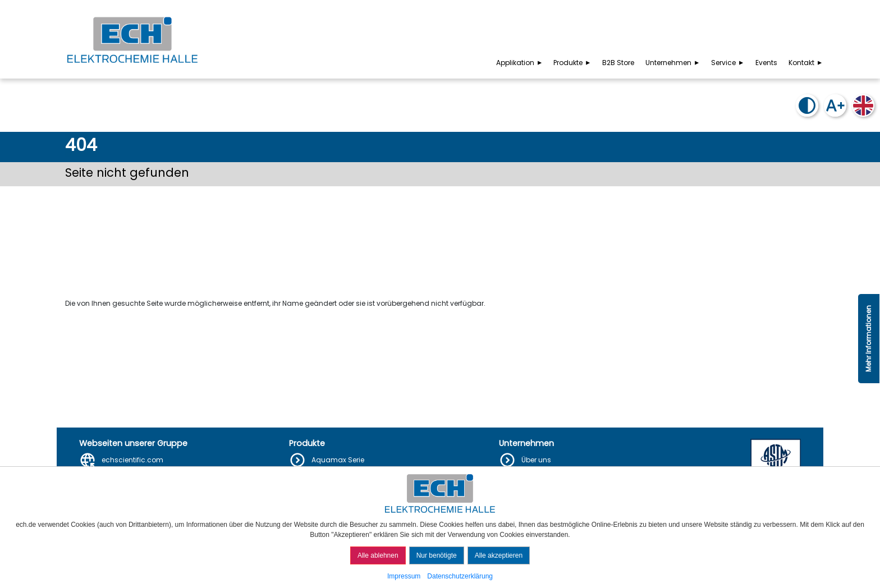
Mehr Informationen (868, 339)
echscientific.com (132, 460)
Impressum (404, 576)
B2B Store (618, 63)
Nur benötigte (437, 555)
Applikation (520, 63)
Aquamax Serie (338, 460)
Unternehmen (673, 63)
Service (728, 63)
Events (766, 63)
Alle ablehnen (378, 555)
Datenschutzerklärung (460, 576)
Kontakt (806, 63)
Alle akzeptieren (499, 555)
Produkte (573, 63)
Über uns (536, 460)
